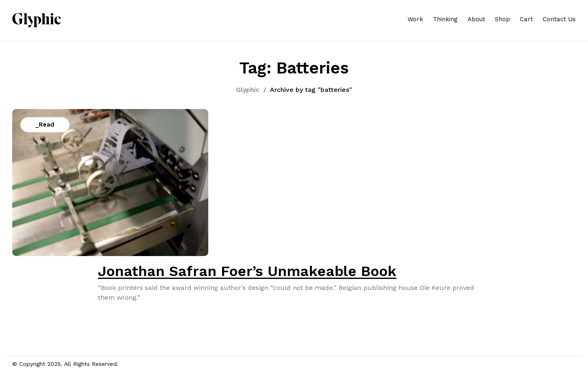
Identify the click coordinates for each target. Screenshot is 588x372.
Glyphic (248, 90)
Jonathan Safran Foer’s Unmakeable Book (247, 271)
